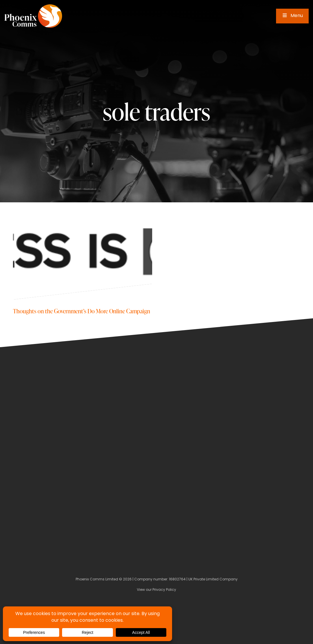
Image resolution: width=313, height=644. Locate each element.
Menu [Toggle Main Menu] (292, 16)
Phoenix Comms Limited (97, 580)
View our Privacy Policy (156, 590)
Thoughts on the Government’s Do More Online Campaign (82, 311)
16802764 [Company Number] (177, 580)
